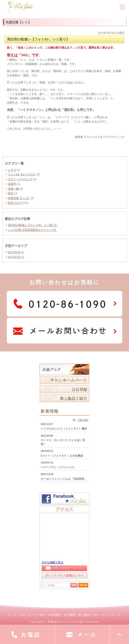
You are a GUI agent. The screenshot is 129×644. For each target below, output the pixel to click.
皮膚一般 (13, 189)
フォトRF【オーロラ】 (22, 174)
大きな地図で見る (52, 562)
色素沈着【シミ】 (19, 198)
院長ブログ (15, 203)
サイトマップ (111, 615)
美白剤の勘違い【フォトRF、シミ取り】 (33, 225)
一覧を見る (83, 420)
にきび (12, 170)
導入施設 (84, 615)
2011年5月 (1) (16, 252)
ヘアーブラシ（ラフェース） (58, 467)
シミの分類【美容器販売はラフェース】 (32, 230)
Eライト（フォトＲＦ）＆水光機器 (62, 456)
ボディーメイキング (20, 179)
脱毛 (11, 193)
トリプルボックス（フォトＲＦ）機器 (64, 429)
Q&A (96, 615)
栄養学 (12, 184)
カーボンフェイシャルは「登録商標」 (64, 479)
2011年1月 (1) (16, 257)
